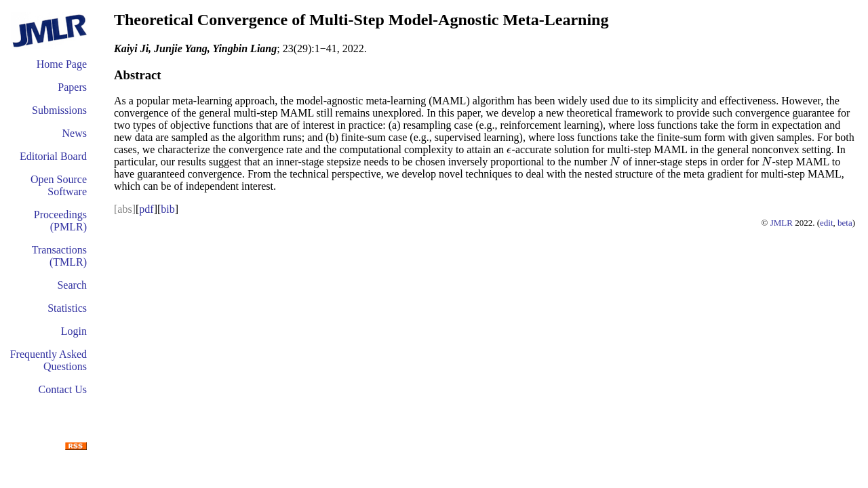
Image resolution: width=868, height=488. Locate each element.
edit (827, 223)
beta (845, 223)
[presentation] (509, 149)
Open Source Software (59, 185)
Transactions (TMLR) (59, 256)
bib (167, 209)
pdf (146, 209)
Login (74, 331)
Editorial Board (53, 156)
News (75, 133)
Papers (72, 87)
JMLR (782, 223)
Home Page (62, 64)
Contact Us (62, 389)
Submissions (59, 110)
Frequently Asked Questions (48, 360)
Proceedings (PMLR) (60, 221)
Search (72, 285)
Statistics (67, 308)
